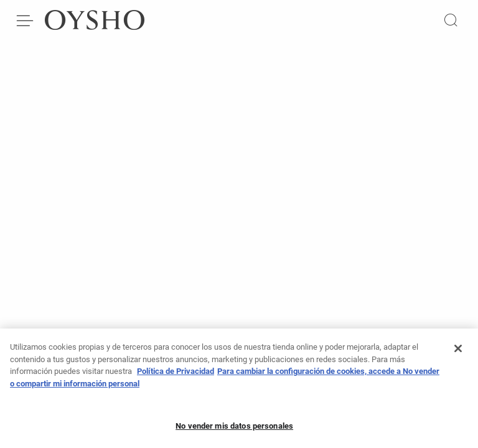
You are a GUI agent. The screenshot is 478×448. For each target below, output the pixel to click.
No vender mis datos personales (234, 430)
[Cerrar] (458, 352)
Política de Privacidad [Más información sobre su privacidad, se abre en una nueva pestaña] (176, 375)
